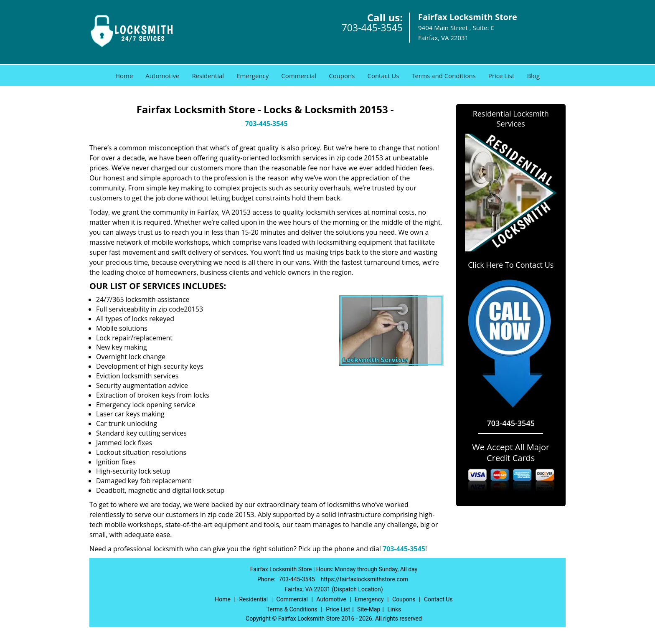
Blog (533, 76)
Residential (208, 76)
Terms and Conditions (444, 76)
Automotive (162, 76)
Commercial (299, 76)
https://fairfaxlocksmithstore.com (364, 579)
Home (124, 76)
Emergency (253, 76)
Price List (501, 76)
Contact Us (383, 76)
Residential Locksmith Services (511, 119)
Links (394, 609)
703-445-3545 (372, 28)
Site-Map (369, 609)
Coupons (342, 76)
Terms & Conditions (292, 609)
